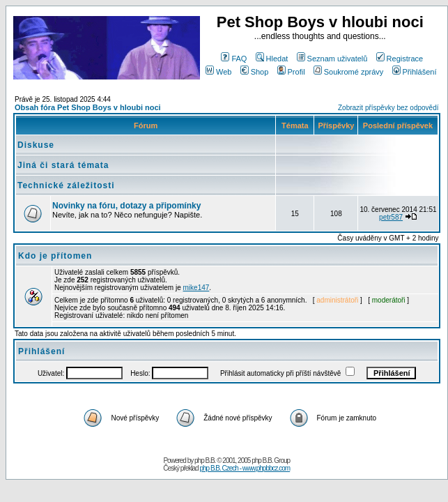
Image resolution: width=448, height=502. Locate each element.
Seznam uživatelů (332, 59)
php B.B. (205, 461)
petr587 (391, 217)
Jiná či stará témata (63, 165)
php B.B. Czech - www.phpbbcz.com (245, 468)
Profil (291, 72)
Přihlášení (415, 72)
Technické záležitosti (66, 185)
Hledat (272, 59)
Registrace (400, 59)
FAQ (234, 59)
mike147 (196, 288)
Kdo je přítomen (55, 256)
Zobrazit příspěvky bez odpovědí (388, 108)
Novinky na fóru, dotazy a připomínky (126, 206)
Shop (255, 72)
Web (218, 72)
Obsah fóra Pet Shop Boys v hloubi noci (88, 107)
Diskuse (36, 145)
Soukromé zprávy (349, 72)
